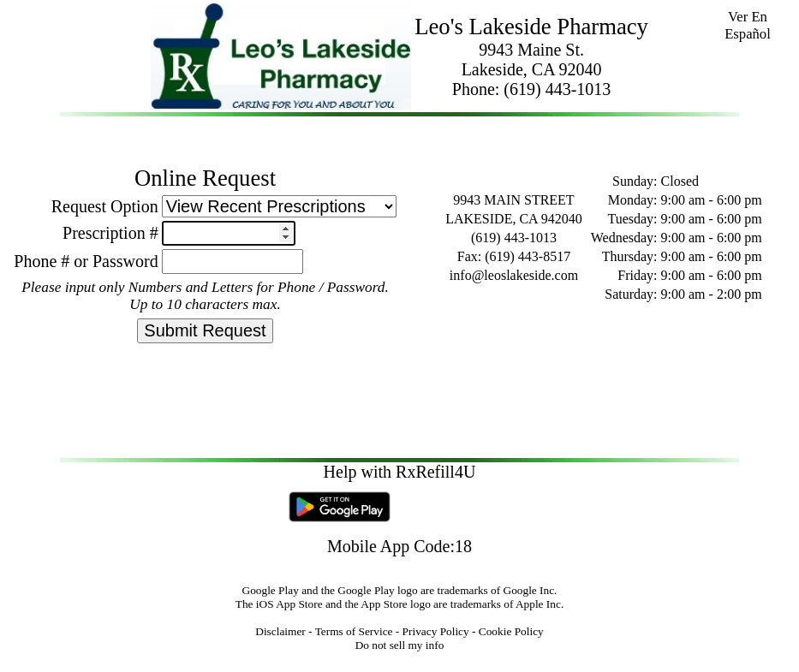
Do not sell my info (400, 645)
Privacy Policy (436, 631)
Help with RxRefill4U (400, 472)
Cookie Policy (511, 631)
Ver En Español (748, 25)
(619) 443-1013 (557, 89)
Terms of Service (354, 631)
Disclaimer (280, 631)
